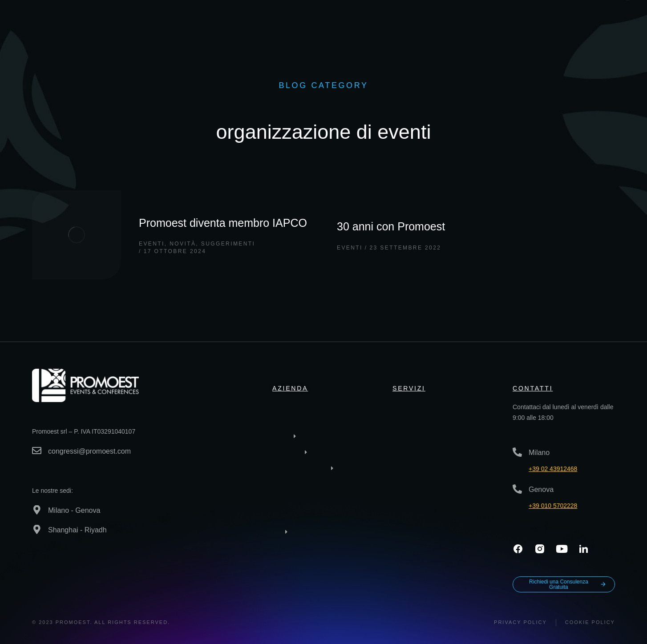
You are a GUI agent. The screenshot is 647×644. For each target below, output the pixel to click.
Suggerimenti (228, 244)
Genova (541, 489)
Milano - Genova (74, 510)
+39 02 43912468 (553, 469)
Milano (539, 453)
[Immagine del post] (77, 235)
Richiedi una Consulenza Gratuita (568, 584)
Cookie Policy (590, 622)
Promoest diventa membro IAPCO (223, 223)
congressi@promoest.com (89, 451)
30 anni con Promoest (391, 226)
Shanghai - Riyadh (77, 530)
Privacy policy (520, 622)
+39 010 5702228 (553, 506)
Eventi (152, 244)
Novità (183, 244)
